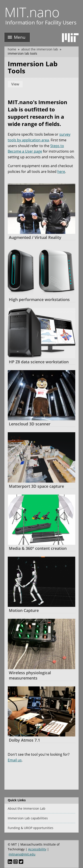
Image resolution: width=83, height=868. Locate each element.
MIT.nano (32, 12)
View (15, 84)
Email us (15, 760)
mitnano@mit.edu (22, 854)
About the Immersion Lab (40, 49)
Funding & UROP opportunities (31, 828)
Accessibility (37, 849)
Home (12, 49)
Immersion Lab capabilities (28, 818)
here (61, 172)
